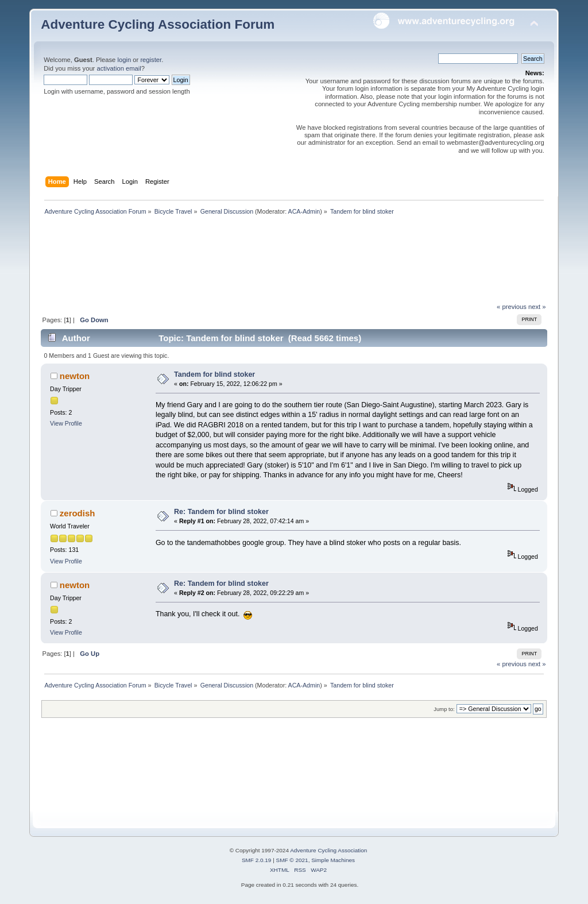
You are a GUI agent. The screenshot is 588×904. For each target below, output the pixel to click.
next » (537, 307)
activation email (119, 68)
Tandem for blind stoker (214, 374)
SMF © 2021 (292, 860)
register (151, 60)
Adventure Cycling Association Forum (158, 24)
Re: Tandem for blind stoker (221, 512)
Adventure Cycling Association (328, 850)
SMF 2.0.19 (257, 860)
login (124, 60)
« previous (512, 307)
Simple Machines (333, 860)
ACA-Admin (304, 211)
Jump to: (444, 709)
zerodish (78, 513)
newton (75, 376)
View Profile (66, 423)
